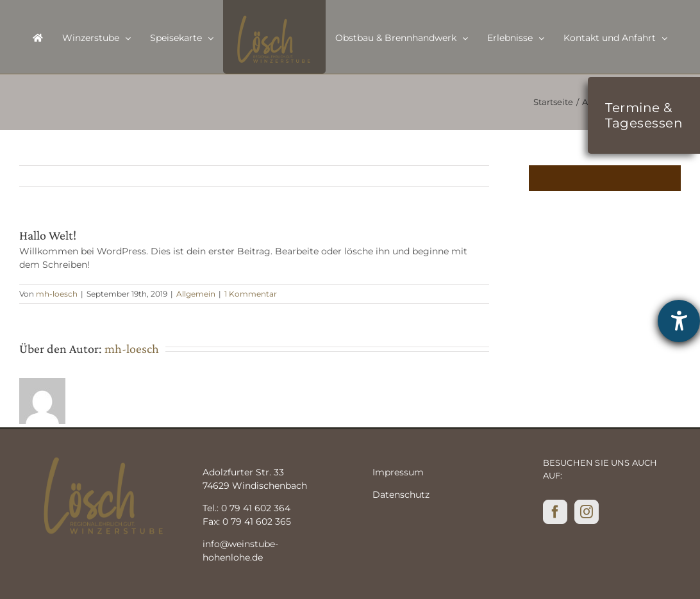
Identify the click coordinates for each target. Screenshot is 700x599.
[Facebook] (555, 512)
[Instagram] (587, 512)
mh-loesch (57, 294)
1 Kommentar (251, 294)
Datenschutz (401, 495)
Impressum (398, 472)
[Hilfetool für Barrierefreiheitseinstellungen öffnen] (679, 321)
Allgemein (196, 294)
